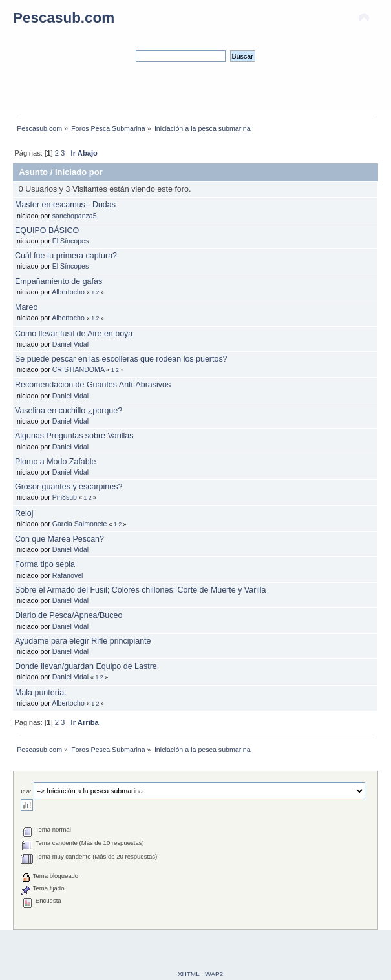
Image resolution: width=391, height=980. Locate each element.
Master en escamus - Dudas (65, 205)
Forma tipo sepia (45, 564)
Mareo (26, 307)
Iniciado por (79, 172)
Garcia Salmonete (80, 524)
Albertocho (68, 292)
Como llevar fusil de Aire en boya (74, 334)
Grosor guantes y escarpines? (69, 487)
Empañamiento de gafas (58, 281)
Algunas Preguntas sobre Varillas (74, 436)
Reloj (24, 513)
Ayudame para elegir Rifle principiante (83, 641)
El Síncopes (71, 241)
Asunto (33, 172)
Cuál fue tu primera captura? (66, 256)
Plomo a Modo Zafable (55, 462)
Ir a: (26, 791)
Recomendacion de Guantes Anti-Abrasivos (93, 385)
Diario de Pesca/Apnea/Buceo (69, 615)
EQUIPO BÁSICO (47, 230)
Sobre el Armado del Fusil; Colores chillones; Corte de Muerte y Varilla (141, 590)
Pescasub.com (64, 18)
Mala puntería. (41, 693)
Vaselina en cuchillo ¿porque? (69, 411)
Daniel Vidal (70, 344)
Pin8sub (65, 497)
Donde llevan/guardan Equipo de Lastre (86, 666)
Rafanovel (68, 575)
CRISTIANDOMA (79, 369)
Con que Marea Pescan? (59, 539)
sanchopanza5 (75, 216)
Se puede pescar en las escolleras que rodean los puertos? (121, 359)
